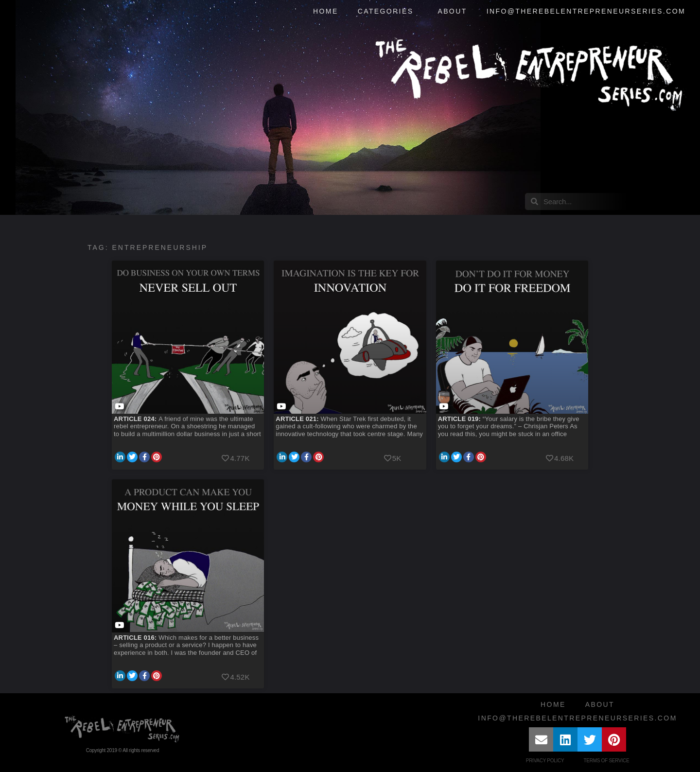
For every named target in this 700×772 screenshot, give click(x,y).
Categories (388, 12)
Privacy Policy (545, 761)
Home (326, 11)
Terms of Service (606, 761)
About (452, 11)
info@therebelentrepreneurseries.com (586, 11)
